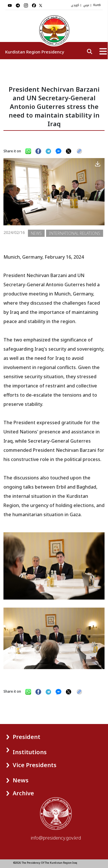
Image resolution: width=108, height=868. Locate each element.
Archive (23, 793)
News (21, 780)
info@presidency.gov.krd (56, 838)
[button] (17, 735)
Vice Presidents (35, 765)
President (26, 737)
